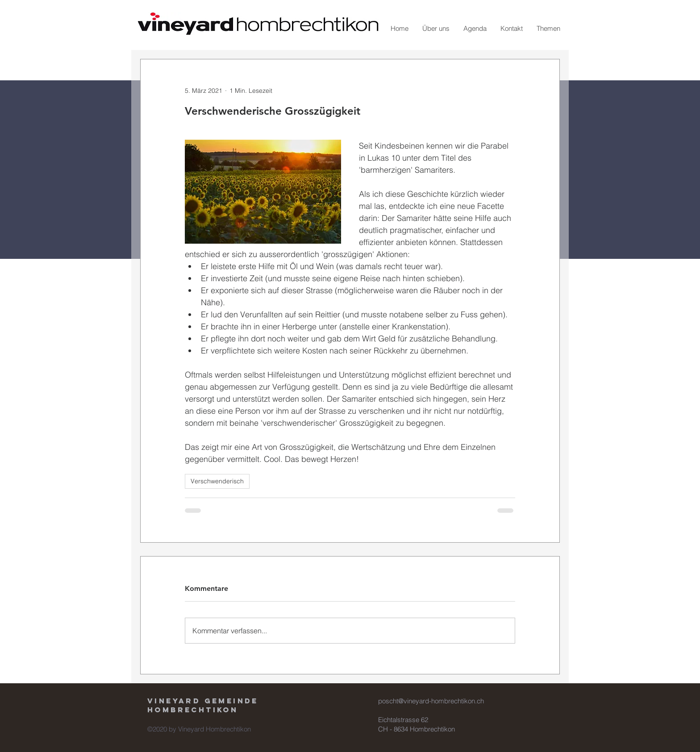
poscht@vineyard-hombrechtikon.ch (431, 701)
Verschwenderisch (217, 481)
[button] (436, 29)
